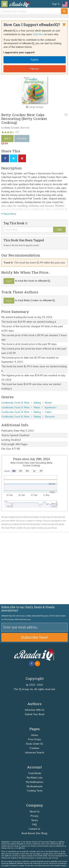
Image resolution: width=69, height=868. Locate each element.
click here (38, 866)
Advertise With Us (35, 710)
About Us (35, 811)
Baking (37, 403)
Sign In (56, 4)
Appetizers (51, 407)
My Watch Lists (35, 778)
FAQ (34, 824)
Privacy (34, 816)
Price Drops (35, 739)
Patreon (34, 69)
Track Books (35, 773)
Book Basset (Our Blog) (34, 833)
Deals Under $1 (35, 744)
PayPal (34, 60)
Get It (7, 138)
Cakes (48, 412)
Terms (34, 820)
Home (35, 735)
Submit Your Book (35, 714)
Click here (38, 34)
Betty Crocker (12, 128)
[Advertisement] (34, 568)
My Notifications (35, 782)
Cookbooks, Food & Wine (15, 403)
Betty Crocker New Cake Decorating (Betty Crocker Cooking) (24, 119)
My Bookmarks (35, 786)
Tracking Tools (34, 791)
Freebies (34, 748)
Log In (9, 281)
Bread (48, 403)
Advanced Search (35, 752)
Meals (37, 407)
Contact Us (34, 829)
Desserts (50, 417)
